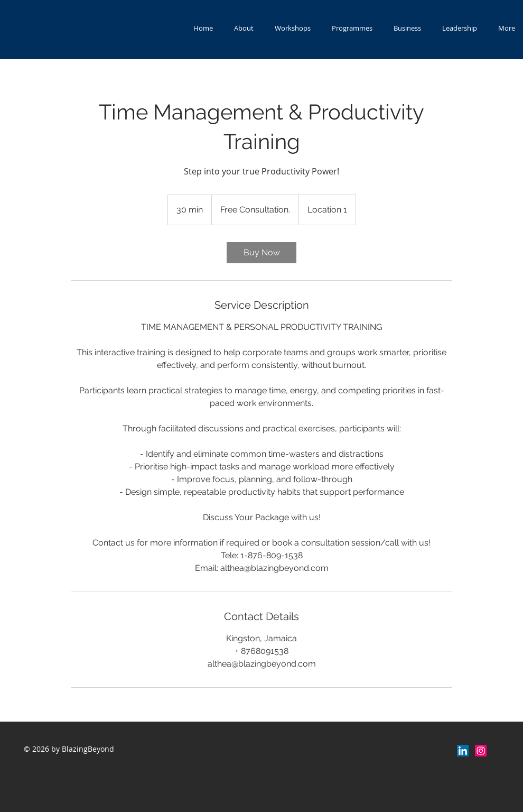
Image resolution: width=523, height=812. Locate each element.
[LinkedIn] (463, 751)
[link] (261, 253)
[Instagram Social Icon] (481, 751)
